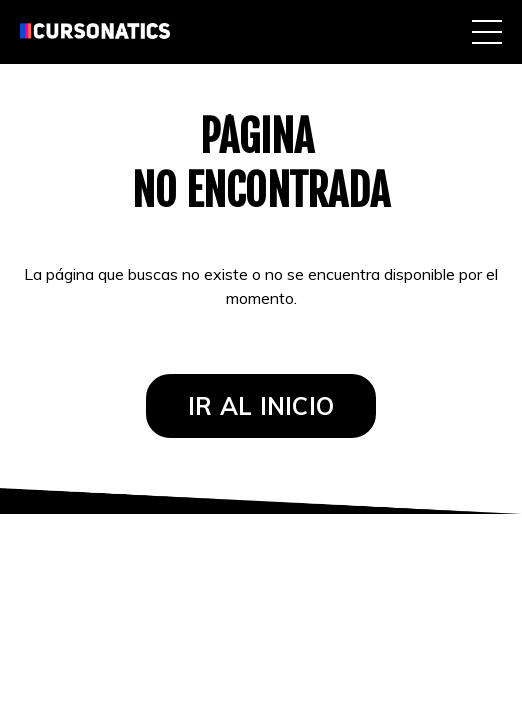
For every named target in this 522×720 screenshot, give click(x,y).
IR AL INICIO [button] (261, 406)
